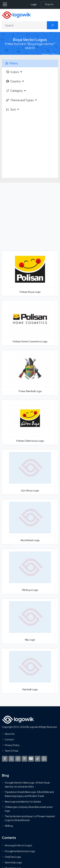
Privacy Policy (12, 745)
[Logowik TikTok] (38, 759)
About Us (10, 734)
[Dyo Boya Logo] (30, 472)
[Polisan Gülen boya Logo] (30, 422)
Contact (9, 739)
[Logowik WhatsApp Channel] (44, 759)
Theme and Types (20, 100)
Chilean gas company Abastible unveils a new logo (29, 809)
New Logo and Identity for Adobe (23, 802)
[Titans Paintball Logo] (30, 373)
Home (46, 54)
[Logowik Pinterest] (24, 759)
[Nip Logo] (30, 621)
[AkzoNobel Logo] (30, 522)
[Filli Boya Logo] (30, 571)
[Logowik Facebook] (5, 759)
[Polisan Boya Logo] (30, 273)
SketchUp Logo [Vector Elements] (13, 862)
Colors (12, 72)
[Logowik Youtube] (31, 759)
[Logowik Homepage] (16, 15)
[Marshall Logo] (30, 671)
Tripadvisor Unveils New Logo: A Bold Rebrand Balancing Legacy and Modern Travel (29, 794)
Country (13, 81)
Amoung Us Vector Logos (18, 845)
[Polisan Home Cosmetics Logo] (30, 323)
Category (14, 91)
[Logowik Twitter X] (11, 759)
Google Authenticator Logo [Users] (20, 851)
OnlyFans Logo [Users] (13, 857)
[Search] (24, 25)
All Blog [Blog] (9, 826)
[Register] (49, 4)
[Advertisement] (30, 146)
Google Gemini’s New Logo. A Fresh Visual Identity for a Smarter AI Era (27, 785)
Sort (11, 109)
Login (34, 4)
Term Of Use (12, 751)
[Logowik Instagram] (18, 759)
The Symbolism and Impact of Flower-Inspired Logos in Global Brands (30, 818)
